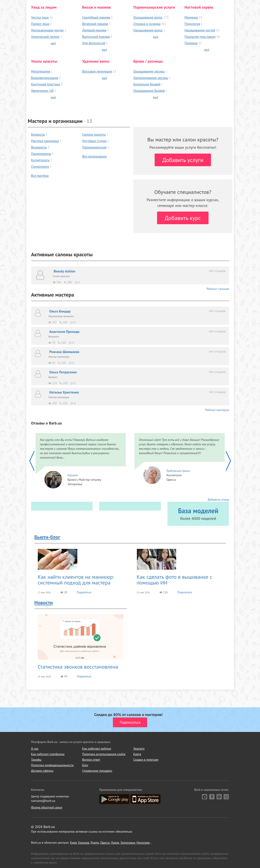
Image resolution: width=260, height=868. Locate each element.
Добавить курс (183, 218)
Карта (137, 754)
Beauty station (65, 271)
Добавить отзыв (218, 500)
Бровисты (38, 134)
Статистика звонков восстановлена (78, 667)
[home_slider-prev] (32, 461)
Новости (44, 603)
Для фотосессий (94, 43)
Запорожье (128, 843)
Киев (73, 843)
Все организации (94, 156)
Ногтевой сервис (199, 7)
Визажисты (39, 147)
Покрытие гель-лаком (200, 37)
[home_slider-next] (228, 461)
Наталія (73, 475)
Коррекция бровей (147, 84)
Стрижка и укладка (147, 24)
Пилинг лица (40, 24)
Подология (192, 24)
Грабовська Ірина (178, 471)
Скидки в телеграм (146, 760)
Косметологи (40, 160)
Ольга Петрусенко (63, 372)
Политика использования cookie (104, 754)
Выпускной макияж (96, 37)
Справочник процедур (97, 771)
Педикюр (191, 43)
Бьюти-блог (47, 537)
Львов (115, 843)
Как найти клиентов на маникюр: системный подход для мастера (76, 580)
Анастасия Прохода (64, 332)
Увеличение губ (42, 91)
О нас (35, 748)
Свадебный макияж (96, 17)
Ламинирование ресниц (151, 78)
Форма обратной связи (47, 807)
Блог (85, 765)
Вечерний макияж (95, 24)
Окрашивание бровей (149, 91)
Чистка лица (40, 17)
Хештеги (139, 748)
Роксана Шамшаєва (64, 352)
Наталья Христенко (64, 392)
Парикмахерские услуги (154, 7)
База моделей (198, 511)
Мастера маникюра (45, 141)
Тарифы (36, 760)
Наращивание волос (148, 30)
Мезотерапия (41, 71)
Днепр (95, 843)
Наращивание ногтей (200, 30)
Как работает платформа (48, 754)
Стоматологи (40, 167)
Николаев (143, 843)
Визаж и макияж (97, 7)
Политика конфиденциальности (52, 765)
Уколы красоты (44, 61)
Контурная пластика (46, 84)
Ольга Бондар (60, 311)
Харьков (84, 843)
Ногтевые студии (94, 141)
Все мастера (40, 176)
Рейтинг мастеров (217, 410)
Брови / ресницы (148, 61)
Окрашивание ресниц (149, 71)
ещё (53, 43)
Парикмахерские (94, 147)
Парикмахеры (41, 154)
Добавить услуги (183, 160)
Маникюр (191, 17)
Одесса (105, 843)
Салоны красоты (94, 134)
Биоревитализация (45, 78)
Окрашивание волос (148, 17)
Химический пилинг (46, 37)
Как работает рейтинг (97, 748)
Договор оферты (42, 771)
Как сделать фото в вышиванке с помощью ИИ (175, 580)
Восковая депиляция (97, 71)
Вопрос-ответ (91, 760)
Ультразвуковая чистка (47, 30)
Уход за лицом (44, 7)
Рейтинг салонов (218, 289)
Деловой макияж (94, 30)
